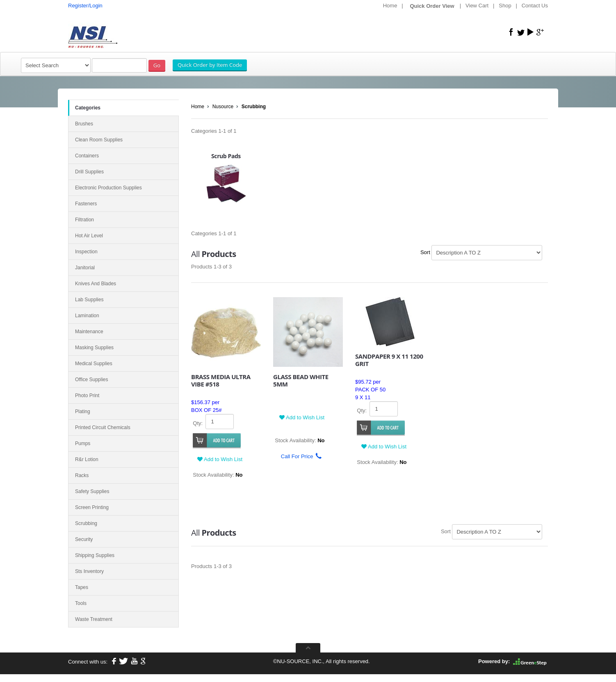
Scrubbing (254, 107)
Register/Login (85, 6)
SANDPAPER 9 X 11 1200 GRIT (389, 360)
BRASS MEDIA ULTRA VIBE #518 (221, 380)
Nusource (223, 107)
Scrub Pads (226, 156)
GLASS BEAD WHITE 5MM (301, 380)
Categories (88, 108)
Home (390, 6)
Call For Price (298, 456)
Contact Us (535, 6)
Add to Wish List (220, 459)
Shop (505, 6)
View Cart (477, 6)
